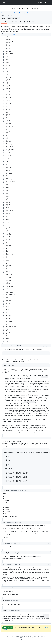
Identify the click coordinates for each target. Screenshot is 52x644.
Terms (9, 636)
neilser (5, 438)
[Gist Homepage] (21, 3)
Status (21, 636)
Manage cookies (41, 636)
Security (17, 636)
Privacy (13, 636)
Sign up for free (8, 628)
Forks (31, 22)
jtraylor (5, 522)
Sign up (46, 3)
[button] (21, 18)
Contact (35, 636)
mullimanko (6, 601)
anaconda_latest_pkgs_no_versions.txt (20, 13)
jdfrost (4, 543)
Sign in (40, 3)
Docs (31, 636)
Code (4, 22)
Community (26, 636)
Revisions (12, 22)
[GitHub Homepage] (22, 640)
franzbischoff (6, 490)
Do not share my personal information (26, 638)
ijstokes (4, 13)
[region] (26, 189)
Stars (22, 22)
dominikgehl (6, 553)
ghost (4, 610)
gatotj (4, 564)
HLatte (5, 588)
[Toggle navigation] (4, 3)
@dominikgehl (10, 615)
